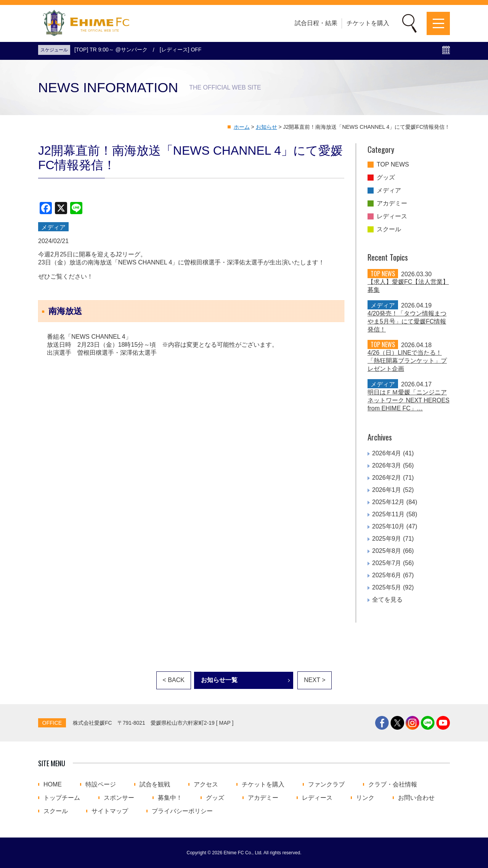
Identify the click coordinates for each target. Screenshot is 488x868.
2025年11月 (388, 514)
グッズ (386, 178)
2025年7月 (387, 563)
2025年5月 (387, 587)
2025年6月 (387, 575)
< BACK (174, 680)
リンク (365, 798)
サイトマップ (110, 811)
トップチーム (62, 798)
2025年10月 (388, 526)
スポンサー (119, 798)
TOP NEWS (393, 165)
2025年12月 (388, 502)
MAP (225, 723)
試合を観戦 (155, 785)
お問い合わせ (416, 798)
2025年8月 (387, 551)
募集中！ (170, 798)
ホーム (242, 127)
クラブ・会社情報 (393, 785)
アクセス (206, 785)
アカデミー (392, 203)
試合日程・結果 (316, 23)
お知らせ (266, 127)
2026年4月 (387, 453)
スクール (389, 229)
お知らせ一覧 (219, 680)
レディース (392, 216)
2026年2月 (387, 478)
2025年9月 (387, 539)
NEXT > (315, 680)
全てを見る (387, 600)
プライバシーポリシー (182, 811)
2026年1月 (387, 490)
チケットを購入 (368, 23)
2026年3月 (387, 465)
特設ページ (101, 785)
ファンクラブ (326, 785)
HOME (53, 785)
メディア (389, 191)
